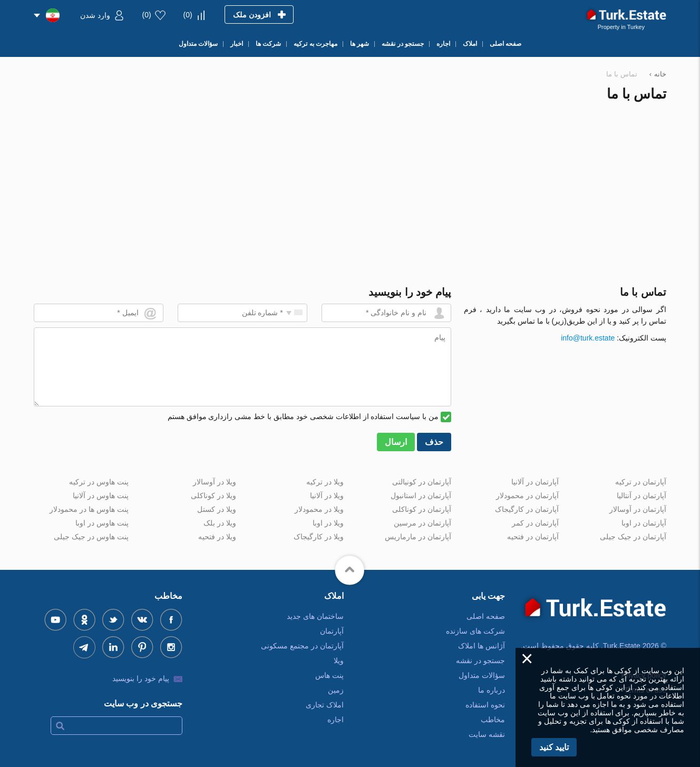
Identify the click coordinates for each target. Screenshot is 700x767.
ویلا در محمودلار (319, 509)
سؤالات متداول (482, 675)
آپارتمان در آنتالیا (641, 496)
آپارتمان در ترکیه (641, 482)
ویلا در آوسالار (215, 482)
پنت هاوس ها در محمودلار (89, 509)
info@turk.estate (588, 338)
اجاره (336, 720)
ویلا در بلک (220, 523)
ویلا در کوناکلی (213, 496)
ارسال (396, 442)
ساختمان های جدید (315, 616)
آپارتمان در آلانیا (535, 482)
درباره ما (492, 690)
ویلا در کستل (217, 509)
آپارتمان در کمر (535, 523)
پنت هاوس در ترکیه (99, 482)
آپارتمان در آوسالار (638, 509)
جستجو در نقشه (480, 661)
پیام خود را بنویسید (141, 678)
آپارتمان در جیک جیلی (633, 537)
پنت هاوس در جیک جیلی (91, 537)
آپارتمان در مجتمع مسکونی (302, 646)
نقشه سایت (487, 734)
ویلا (339, 661)
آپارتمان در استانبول (421, 496)
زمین (336, 690)
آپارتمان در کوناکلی (422, 509)
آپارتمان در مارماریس (418, 537)
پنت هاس (329, 675)
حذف (434, 442)
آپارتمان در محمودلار (527, 496)
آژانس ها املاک (482, 646)
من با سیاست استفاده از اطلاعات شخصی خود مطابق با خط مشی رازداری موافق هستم (303, 416)
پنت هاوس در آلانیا (101, 496)
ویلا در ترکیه (325, 482)
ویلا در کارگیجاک (319, 537)
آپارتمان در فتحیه (533, 537)
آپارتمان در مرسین (422, 523)
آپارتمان (332, 631)
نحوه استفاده (485, 705)
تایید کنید (554, 747)
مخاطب (493, 720)
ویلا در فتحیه (217, 537)
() (188, 15)
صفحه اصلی (486, 616)
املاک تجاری (325, 705)
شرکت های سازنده (475, 631)
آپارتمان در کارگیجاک (527, 509)
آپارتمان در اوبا (644, 523)
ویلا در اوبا (328, 523)
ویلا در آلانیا (327, 496)
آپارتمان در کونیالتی (422, 482)
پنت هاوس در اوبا (102, 523)
